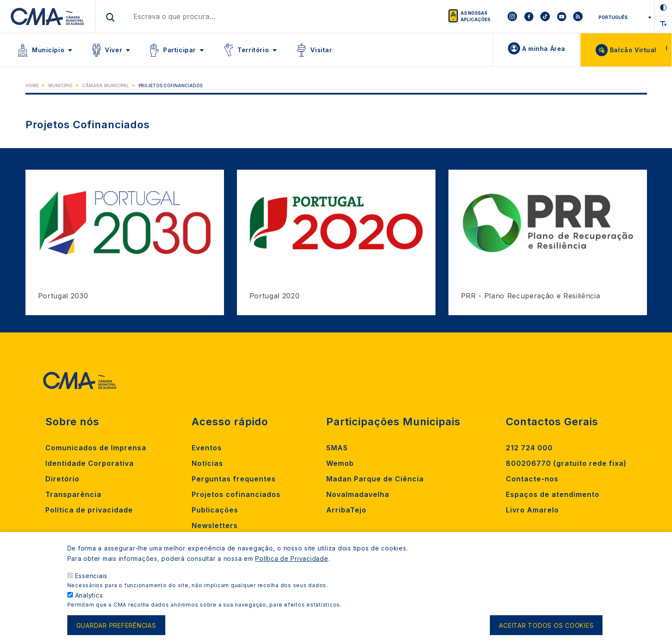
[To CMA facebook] (529, 16)
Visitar (321, 50)
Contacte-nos (532, 479)
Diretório (62, 479)
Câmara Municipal (106, 85)
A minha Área (544, 49)
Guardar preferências (116, 628)
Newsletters (215, 525)
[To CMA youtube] (562, 16)
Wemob (340, 463)
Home (32, 85)
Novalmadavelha (358, 494)
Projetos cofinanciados (236, 494)
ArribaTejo (346, 510)
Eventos (207, 448)
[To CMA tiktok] (545, 16)
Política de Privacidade (292, 561)
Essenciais (91, 579)
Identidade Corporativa (90, 463)
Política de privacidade (89, 510)
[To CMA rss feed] (578, 16)
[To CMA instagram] (512, 16)
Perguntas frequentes (234, 479)
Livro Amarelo (532, 510)
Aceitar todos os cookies (546, 628)
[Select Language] (623, 17)
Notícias (207, 463)
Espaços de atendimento (553, 494)
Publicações (215, 510)
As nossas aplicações (475, 16)
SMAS (337, 448)
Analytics (89, 598)
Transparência (73, 494)
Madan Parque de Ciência (375, 479)
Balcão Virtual (633, 50)
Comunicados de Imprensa (96, 448)
